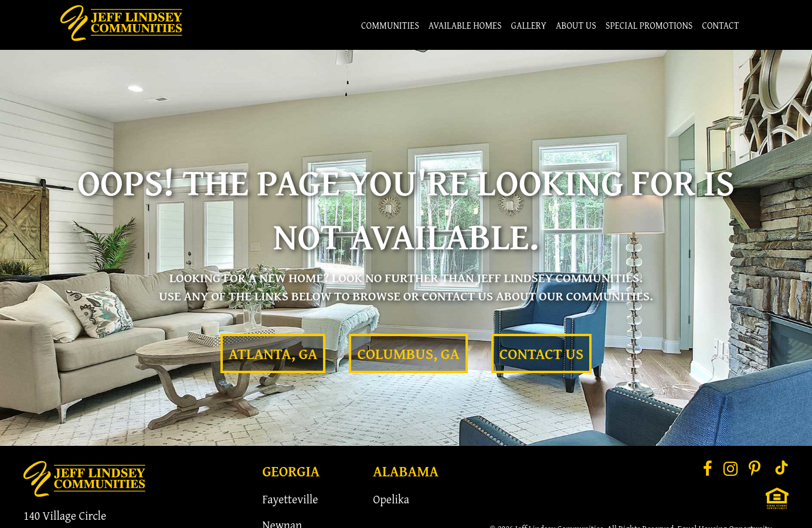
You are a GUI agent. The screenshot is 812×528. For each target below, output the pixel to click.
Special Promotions (649, 25)
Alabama (406, 471)
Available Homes (465, 25)
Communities (390, 25)
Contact (720, 25)
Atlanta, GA (273, 353)
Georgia (291, 471)
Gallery (529, 25)
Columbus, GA (408, 353)
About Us (576, 25)
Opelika (391, 499)
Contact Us (541, 353)
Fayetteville (291, 499)
